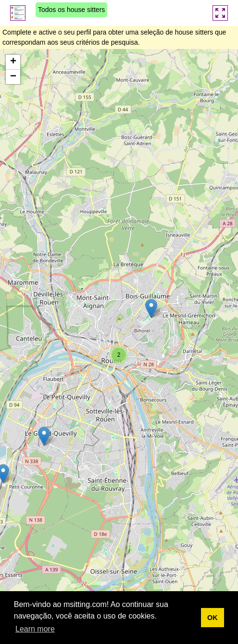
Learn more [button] (35, 629)
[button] (44, 436)
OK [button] (213, 618)
